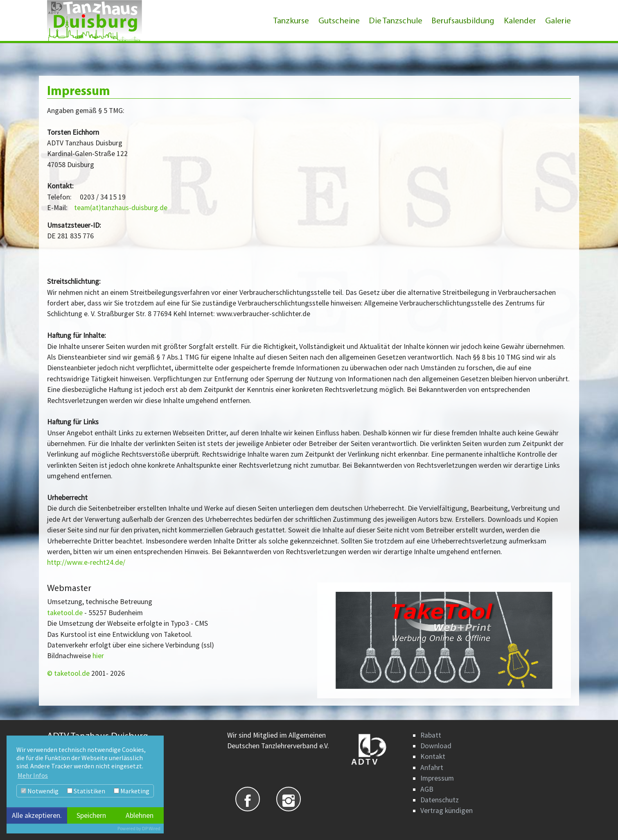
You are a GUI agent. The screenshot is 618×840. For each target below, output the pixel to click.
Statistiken (86, 791)
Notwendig (40, 791)
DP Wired (151, 828)
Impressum (437, 778)
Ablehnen (140, 815)
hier (98, 656)
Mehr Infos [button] (33, 775)
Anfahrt (432, 768)
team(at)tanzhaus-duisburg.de (121, 208)
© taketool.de (69, 673)
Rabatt (431, 735)
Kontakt (433, 756)
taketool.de (65, 613)
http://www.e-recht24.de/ (86, 562)
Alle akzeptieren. (37, 815)
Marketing (132, 791)
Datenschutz (440, 800)
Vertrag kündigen (447, 811)
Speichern (91, 815)
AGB (427, 789)
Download (436, 746)
